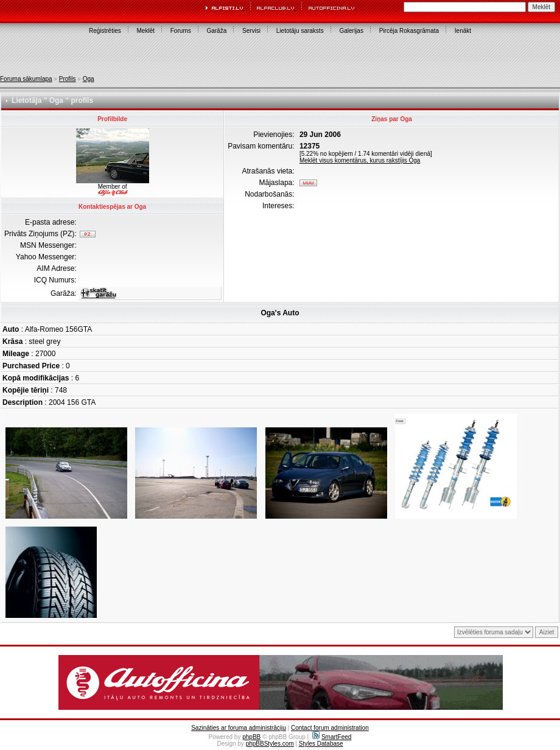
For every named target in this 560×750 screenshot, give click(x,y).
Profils (68, 79)
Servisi (251, 31)
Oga (89, 79)
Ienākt (463, 31)
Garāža (216, 31)
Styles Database (321, 744)
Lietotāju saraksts (300, 31)
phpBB (251, 737)
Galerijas (351, 31)
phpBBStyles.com (270, 744)
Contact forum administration (330, 728)
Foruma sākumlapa (26, 79)
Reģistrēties (105, 31)
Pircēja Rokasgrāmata (409, 31)
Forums (181, 31)
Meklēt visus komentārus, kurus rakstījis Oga (360, 160)
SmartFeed (332, 737)
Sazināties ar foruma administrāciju (239, 728)
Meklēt (146, 31)
